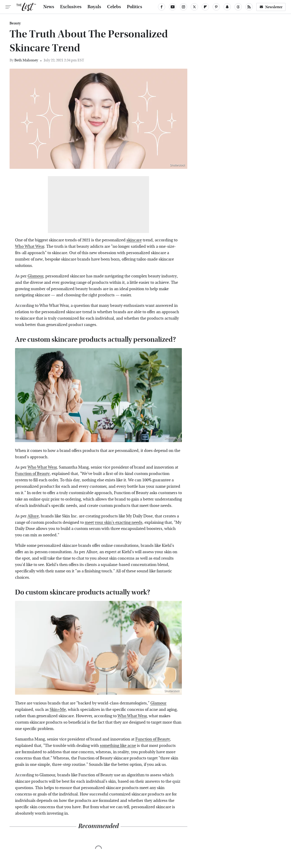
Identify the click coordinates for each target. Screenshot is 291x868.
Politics (135, 7)
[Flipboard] (205, 7)
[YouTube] (173, 7)
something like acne (118, 746)
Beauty (15, 23)
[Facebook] (162, 7)
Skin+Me (58, 710)
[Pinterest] (216, 7)
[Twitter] (194, 7)
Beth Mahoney (26, 60)
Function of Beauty (32, 474)
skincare (134, 240)
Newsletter (271, 7)
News (49, 7)
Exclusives (71, 7)
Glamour (35, 276)
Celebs (114, 7)
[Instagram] (183, 7)
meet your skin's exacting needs (114, 523)
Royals (94, 7)
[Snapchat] (227, 7)
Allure (33, 516)
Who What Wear (30, 246)
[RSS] (249, 7)
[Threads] (238, 7)
